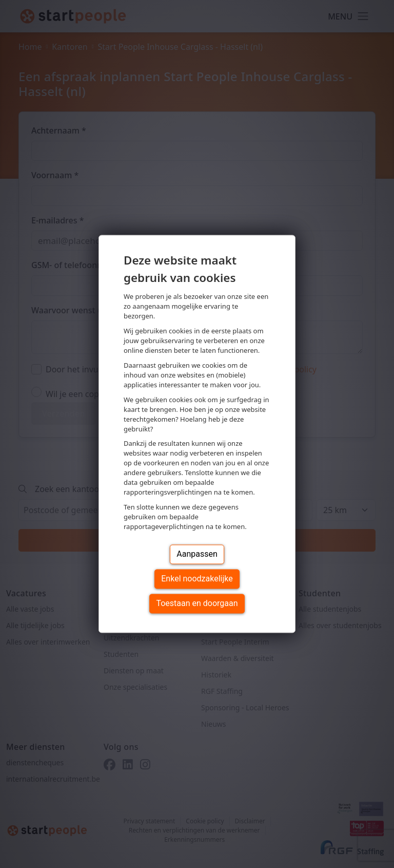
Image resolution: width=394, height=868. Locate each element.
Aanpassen (197, 554)
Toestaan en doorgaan (197, 604)
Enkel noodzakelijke (197, 579)
